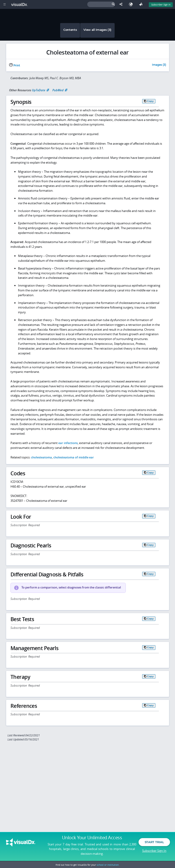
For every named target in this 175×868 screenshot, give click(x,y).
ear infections (68, 443)
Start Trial (154, 842)
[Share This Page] (122, 4)
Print (15, 65)
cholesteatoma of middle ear (74, 457)
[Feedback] (142, 4)
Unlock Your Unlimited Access (92, 838)
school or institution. (108, 865)
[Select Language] (132, 4)
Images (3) (159, 65)
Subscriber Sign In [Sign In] (161, 5)
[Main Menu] (4, 4)
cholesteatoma (41, 457)
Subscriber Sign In (154, 851)
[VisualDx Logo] (20, 4)
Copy (150, 101)
